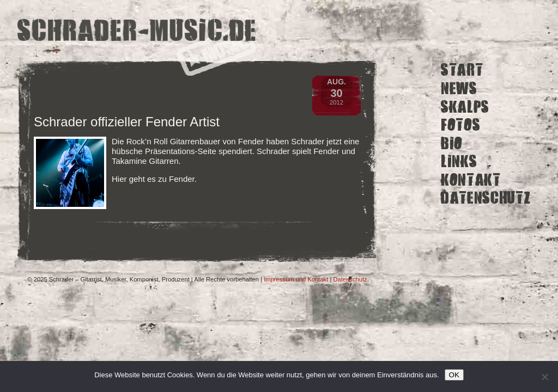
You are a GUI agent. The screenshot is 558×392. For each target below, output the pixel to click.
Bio (452, 143)
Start (462, 70)
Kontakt (471, 180)
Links (459, 161)
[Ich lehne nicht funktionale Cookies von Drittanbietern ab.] (544, 377)
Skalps (465, 106)
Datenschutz (486, 198)
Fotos (460, 125)
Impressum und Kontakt (296, 279)
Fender (182, 179)
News (459, 88)
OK (454, 375)
